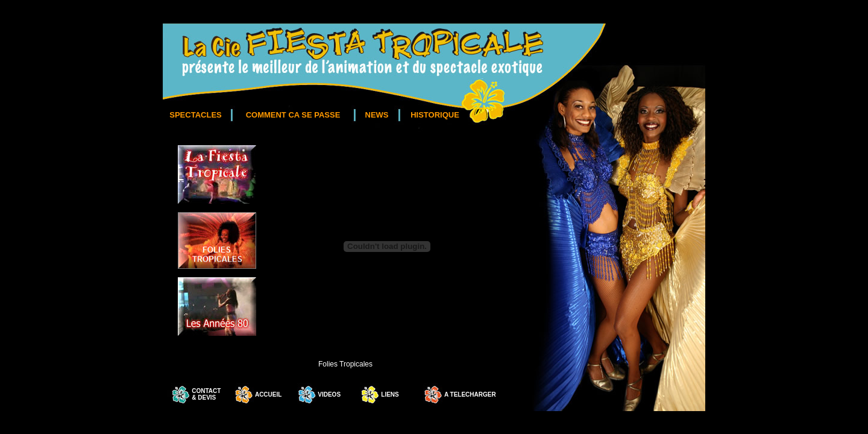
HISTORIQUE (435, 115)
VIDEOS (329, 395)
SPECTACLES (195, 115)
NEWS (377, 115)
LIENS (389, 395)
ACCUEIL (268, 395)
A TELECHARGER (470, 395)
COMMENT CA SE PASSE (293, 115)
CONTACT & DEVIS (206, 394)
